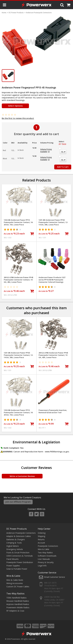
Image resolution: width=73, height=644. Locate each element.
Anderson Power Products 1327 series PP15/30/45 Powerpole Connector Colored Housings (52, 280)
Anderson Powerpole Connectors (21, 533)
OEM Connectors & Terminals (20, 556)
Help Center (44, 529)
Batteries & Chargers (16, 539)
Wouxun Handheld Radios (18, 601)
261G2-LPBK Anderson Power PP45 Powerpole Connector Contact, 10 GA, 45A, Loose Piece (18, 280)
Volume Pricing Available (46, 150)
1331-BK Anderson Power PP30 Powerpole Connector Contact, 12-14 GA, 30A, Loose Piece (53, 222)
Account (41, 543)
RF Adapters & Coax (15, 611)
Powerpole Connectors (48, 546)
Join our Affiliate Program (18, 502)
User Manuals (44, 559)
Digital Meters (13, 546)
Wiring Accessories (15, 583)
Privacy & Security (46, 562)
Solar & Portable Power (17, 569)
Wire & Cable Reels (15, 580)
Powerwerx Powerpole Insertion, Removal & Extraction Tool (53, 411)
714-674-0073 (50, 586)
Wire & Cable (13, 576)
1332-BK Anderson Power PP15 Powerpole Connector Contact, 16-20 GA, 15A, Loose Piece (18, 222)
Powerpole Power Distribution (20, 562)
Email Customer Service (55, 577)
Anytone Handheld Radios (18, 604)
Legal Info (42, 566)
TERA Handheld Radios (16, 598)
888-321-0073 (50, 583)
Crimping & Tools (14, 543)
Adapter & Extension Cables (19, 536)
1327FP (14, 150)
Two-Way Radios (15, 593)
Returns (41, 539)
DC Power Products (17, 529)
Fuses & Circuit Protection (18, 553)
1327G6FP (15, 159)
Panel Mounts (13, 559)
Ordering (42, 533)
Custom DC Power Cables (18, 587)
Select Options (15, 106)
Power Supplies (13, 566)
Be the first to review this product (18, 118)
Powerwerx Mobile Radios (18, 607)
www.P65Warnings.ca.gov (57, 452)
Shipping (41, 536)
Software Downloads (47, 556)
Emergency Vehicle (15, 549)
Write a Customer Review (22, 476)
